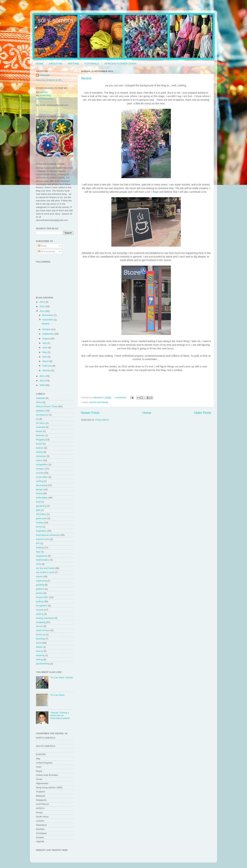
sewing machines (45, 618)
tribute (39, 647)
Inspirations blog (44, 99)
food (38, 502)
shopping (41, 622)
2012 (42, 311)
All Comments (47, 252)
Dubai (39, 493)
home (39, 527)
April (45, 357)
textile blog (45, 95)
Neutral (86, 78)
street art (41, 634)
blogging (40, 440)
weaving (40, 655)
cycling (39, 481)
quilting (40, 601)
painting (40, 585)
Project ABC (42, 597)
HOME (40, 64)
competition (42, 464)
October (47, 329)
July (45, 343)
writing (39, 659)
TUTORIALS (92, 64)
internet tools (43, 539)
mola (38, 564)
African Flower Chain (47, 406)
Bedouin (40, 435)
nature (39, 576)
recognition (42, 606)
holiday (40, 523)
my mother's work (45, 572)
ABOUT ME (56, 64)
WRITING (73, 64)
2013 (42, 306)
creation (40, 469)
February (47, 366)
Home (147, 413)
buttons (40, 448)
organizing (41, 581)
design (39, 489)
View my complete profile (49, 80)
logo (38, 552)
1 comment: (121, 397)
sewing (40, 614)
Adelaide (41, 398)
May (45, 352)
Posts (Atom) (102, 420)
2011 (42, 376)
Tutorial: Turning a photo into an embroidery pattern (60, 715)
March (46, 361)
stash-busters (43, 630)
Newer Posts (90, 413)
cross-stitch (42, 477)
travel (39, 643)
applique (40, 411)
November (48, 320)
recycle (40, 610)
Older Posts (203, 413)
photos (39, 593)
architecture (42, 415)
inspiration (41, 531)
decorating (41, 485)
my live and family (99, 402)
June (45, 348)
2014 (42, 302)
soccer (39, 626)
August (46, 339)
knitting (40, 548)
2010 (42, 381)
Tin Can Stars (57, 695)
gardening (41, 506)
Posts (42, 246)
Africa (39, 402)
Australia (41, 427)
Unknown (45, 75)
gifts (38, 510)
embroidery (42, 498)
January (47, 370)
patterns (40, 589)
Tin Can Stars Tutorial (61, 677)
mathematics (43, 560)
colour (39, 460)
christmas (41, 456)
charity (39, 452)
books (39, 444)
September (48, 334)
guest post (41, 518)
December (48, 315)
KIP (38, 543)
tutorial (39, 651)
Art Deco (41, 423)
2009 (42, 385)
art (37, 419)
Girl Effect (41, 514)
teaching (40, 639)
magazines (42, 556)
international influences (48, 535)
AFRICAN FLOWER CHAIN (120, 64)
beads (39, 431)
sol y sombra (55, 20)
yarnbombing (43, 664)
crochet (40, 473)
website (44, 92)
